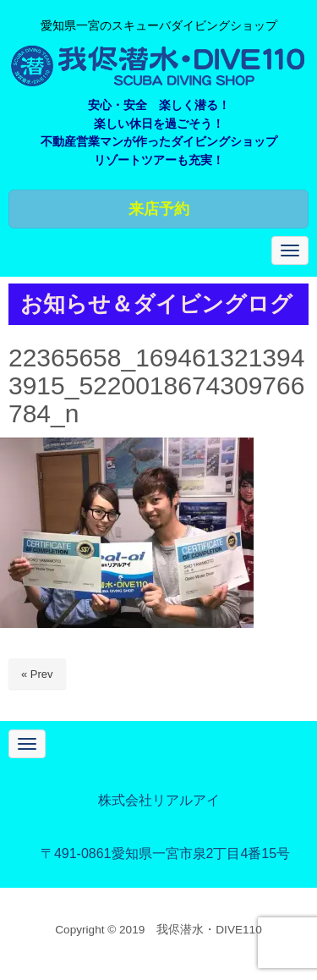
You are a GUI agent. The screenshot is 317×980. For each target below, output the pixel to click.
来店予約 (159, 209)
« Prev (37, 674)
